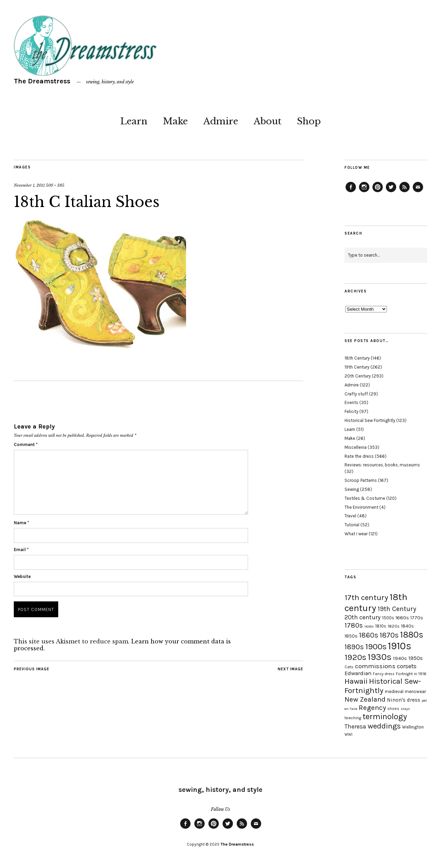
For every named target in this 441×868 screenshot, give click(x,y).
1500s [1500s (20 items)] (388, 618)
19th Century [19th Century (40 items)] (397, 609)
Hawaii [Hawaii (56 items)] (356, 681)
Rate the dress (359, 456)
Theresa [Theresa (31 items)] (355, 726)
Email (21, 550)
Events (351, 402)
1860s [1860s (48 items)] (369, 635)
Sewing (352, 489)
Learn (134, 121)
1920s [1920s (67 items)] (355, 657)
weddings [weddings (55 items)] (384, 726)
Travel (350, 516)
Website (22, 576)
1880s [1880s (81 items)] (412, 635)
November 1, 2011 (29, 185)
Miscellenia (356, 447)
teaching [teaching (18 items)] (353, 718)
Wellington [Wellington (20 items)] (413, 727)
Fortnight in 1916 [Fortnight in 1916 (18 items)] (411, 674)
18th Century (357, 358)
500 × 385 (55, 185)
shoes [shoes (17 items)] (393, 709)
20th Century (358, 376)
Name (21, 523)
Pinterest (378, 192)
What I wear (356, 534)
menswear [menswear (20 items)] (415, 691)
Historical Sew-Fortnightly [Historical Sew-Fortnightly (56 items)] (383, 686)
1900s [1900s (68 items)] (376, 647)
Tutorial (352, 525)
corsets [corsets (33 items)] (407, 666)
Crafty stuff (356, 394)
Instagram (364, 192)
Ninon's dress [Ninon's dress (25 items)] (404, 700)
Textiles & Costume (365, 498)
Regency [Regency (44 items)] (372, 707)
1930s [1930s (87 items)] (380, 657)
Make (175, 121)
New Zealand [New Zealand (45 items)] (365, 699)
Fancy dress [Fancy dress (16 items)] (384, 674)
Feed (404, 192)
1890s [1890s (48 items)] (354, 647)
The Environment (361, 507)
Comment (26, 445)
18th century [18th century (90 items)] (376, 602)
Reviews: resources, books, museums (382, 465)
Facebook (351, 192)
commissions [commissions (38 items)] (375, 666)
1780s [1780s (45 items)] (354, 625)
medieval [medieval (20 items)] (394, 691)
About (268, 121)
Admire (221, 121)
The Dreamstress (42, 81)
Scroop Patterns (361, 480)
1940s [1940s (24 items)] (400, 658)
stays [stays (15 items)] (405, 709)
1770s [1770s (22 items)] (417, 618)
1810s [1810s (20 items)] (381, 626)
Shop (309, 121)
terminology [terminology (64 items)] (385, 716)
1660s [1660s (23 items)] (402, 618)
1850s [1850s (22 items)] (351, 636)
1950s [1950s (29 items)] (416, 658)
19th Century (357, 367)
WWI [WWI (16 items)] (348, 735)
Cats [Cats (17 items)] (349, 667)
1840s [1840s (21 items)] (407, 626)
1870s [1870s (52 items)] (389, 635)
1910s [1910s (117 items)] (400, 646)
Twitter (391, 192)
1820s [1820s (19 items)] (394, 626)
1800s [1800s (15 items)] (369, 626)
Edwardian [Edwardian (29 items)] (358, 673)
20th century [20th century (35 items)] (363, 617)
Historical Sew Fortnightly (370, 420)
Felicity (351, 411)
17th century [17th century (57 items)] (366, 597)
